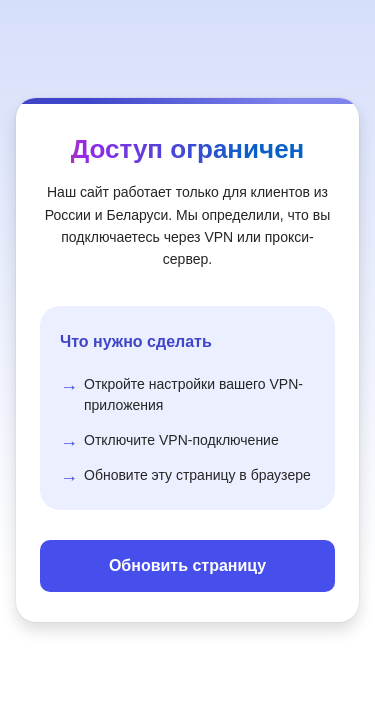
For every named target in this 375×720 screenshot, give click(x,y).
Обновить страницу (187, 565)
